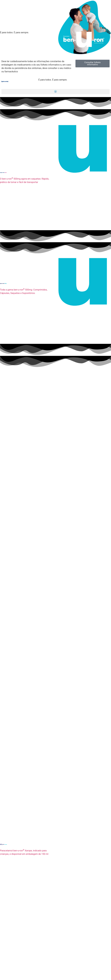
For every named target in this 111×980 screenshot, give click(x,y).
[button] (55, 92)
